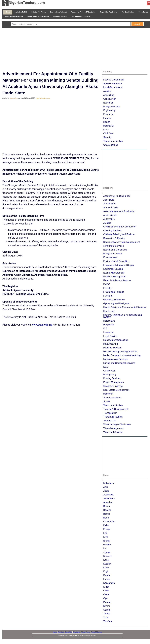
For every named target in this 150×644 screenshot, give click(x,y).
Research (108, 394)
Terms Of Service (96, 632)
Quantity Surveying (113, 386)
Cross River (109, 522)
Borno (106, 518)
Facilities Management (115, 277)
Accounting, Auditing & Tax (117, 196)
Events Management (114, 273)
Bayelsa (107, 510)
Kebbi (106, 568)
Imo (105, 548)
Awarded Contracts (60, 16)
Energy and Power (113, 254)
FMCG (107, 284)
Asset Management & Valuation (119, 211)
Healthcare (109, 311)
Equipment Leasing (113, 269)
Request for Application (109, 12)
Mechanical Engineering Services (120, 351)
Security (107, 137)
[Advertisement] (77, 49)
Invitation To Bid (21, 12)
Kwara (107, 575)
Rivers (107, 606)
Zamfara (108, 621)
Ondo (106, 591)
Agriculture (109, 95)
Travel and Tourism (113, 417)
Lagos (106, 579)
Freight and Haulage (114, 292)
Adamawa (108, 495)
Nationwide (109, 483)
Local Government (113, 87)
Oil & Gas (108, 133)
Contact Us (68, 632)
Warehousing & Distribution (117, 424)
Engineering (109, 110)
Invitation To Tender (38, 12)
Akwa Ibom (109, 498)
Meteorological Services (115, 359)
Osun (106, 594)
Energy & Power (112, 107)
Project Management (114, 382)
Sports (107, 401)
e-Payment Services (113, 246)
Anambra (108, 502)
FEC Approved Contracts (81, 16)
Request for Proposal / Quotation (83, 12)
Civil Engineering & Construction (120, 227)
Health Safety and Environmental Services (125, 307)
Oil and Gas (109, 371)
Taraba (107, 614)
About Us (61, 632)
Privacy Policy (85, 632)
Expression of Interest (58, 12)
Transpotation (110, 413)
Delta (106, 525)
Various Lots (110, 421)
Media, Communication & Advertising (122, 355)
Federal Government (114, 80)
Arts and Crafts (111, 207)
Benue (107, 514)
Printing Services (112, 378)
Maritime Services (112, 348)
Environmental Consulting (116, 261)
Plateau (107, 602)
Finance (107, 118)
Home (8, 12)
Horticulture (109, 321)
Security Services (112, 398)
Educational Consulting (115, 250)
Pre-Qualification (128, 12)
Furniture (108, 296)
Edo (105, 533)
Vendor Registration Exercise (38, 16)
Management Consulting (116, 340)
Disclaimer (76, 632)
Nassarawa (109, 583)
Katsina (107, 564)
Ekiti (105, 537)
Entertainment (110, 257)
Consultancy (143, 12)
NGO (106, 130)
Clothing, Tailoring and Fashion (119, 234)
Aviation (107, 91)
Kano (106, 560)
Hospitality (109, 126)
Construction (110, 99)
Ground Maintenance (114, 300)
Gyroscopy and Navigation (117, 303)
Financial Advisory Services (117, 280)
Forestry (108, 288)
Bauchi (107, 506)
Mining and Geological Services (119, 363)
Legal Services (111, 336)
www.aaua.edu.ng (42, 325)
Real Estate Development (116, 390)
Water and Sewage (113, 432)
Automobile (109, 219)
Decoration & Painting (114, 238)
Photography (110, 375)
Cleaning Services (112, 231)
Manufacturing (111, 344)
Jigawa (107, 552)
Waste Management (113, 428)
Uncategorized (111, 145)
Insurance (108, 332)
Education (108, 103)
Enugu (107, 541)
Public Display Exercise (14, 16)
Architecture (109, 204)
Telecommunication (113, 141)
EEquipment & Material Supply (119, 265)
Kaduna (107, 556)
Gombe (107, 545)
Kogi (106, 571)
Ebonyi (107, 529)
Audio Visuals (110, 215)
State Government (113, 84)
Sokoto (107, 610)
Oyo (105, 598)
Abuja (106, 491)
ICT (105, 328)
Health (107, 122)
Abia (106, 487)
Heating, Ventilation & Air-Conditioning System (123, 316)
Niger (106, 587)
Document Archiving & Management (121, 242)
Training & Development (115, 409)
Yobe (106, 617)
